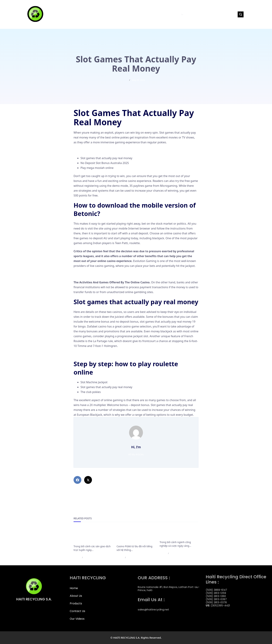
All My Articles (136, 454)
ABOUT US (158, 14)
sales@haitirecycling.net (153, 607)
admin (77, 557)
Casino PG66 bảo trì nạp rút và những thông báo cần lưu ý (135, 536)
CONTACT (192, 14)
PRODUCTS (175, 14)
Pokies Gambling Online (89, 150)
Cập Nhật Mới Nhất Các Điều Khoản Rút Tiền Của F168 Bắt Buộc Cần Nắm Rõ (92, 536)
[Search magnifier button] (241, 14)
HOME (145, 14)
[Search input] (221, 14)
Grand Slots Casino (86, 274)
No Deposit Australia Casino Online (96, 354)
